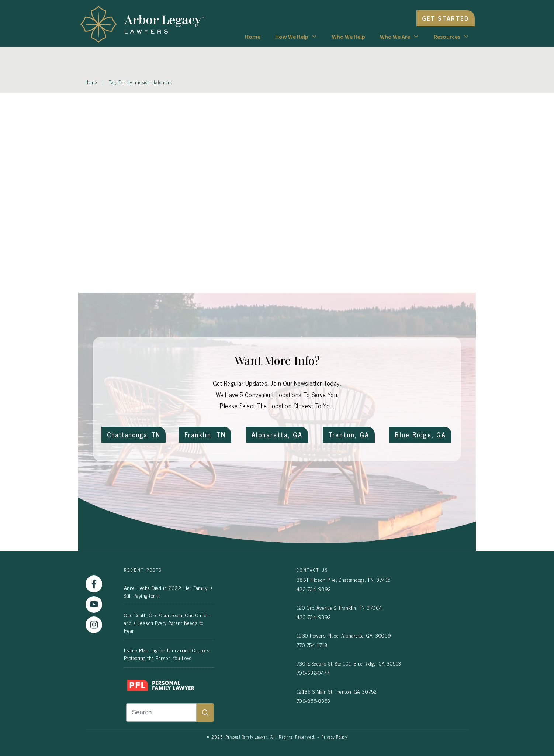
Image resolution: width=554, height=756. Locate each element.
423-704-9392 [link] (314, 589)
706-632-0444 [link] (314, 672)
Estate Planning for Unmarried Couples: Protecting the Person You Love (167, 654)
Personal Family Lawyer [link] (246, 737)
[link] (146, 23)
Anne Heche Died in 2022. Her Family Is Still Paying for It (169, 591)
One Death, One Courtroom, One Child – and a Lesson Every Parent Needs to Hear (168, 622)
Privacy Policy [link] (334, 737)
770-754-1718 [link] (312, 645)
